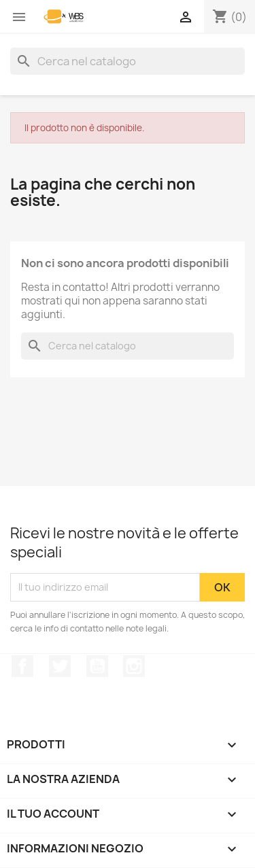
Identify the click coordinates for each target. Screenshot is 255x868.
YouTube (97, 666)
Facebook (22, 666)
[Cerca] (128, 61)
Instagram (134, 666)
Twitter (60, 666)
